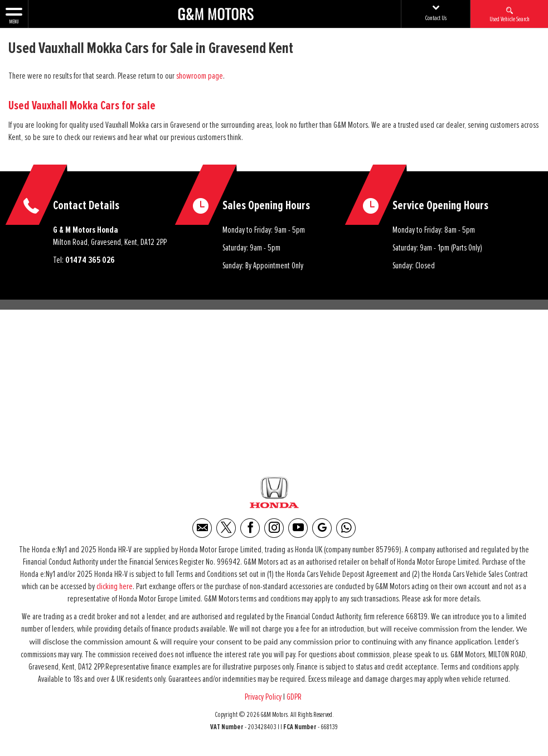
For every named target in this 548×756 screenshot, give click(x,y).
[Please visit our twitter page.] (226, 531)
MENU (14, 15)
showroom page (200, 76)
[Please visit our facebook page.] (250, 531)
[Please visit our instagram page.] (274, 531)
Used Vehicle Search (510, 14)
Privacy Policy (263, 700)
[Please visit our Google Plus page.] (322, 531)
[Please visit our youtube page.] (298, 531)
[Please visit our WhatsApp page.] (346, 531)
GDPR (295, 700)
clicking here (115, 590)
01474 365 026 (90, 260)
